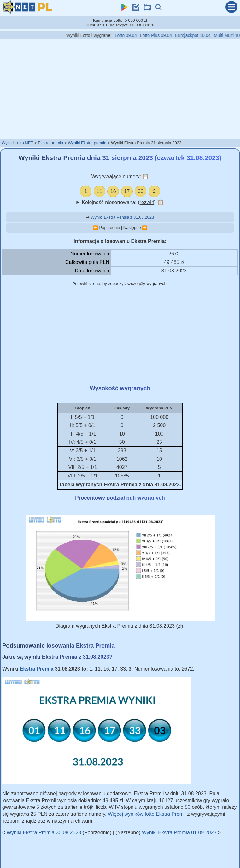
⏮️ (96, 228)
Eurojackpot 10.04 (199, 35)
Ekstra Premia (37, 669)
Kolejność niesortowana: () (123, 202)
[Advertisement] (120, 89)
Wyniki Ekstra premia (87, 143)
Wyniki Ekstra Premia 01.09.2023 (179, 833)
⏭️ (144, 228)
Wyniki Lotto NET (17, 143)
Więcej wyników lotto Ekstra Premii (147, 814)
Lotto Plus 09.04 (162, 35)
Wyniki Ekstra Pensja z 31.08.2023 (122, 217)
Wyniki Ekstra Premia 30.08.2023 (44, 833)
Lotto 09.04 (132, 35)
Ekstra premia (50, 143)
